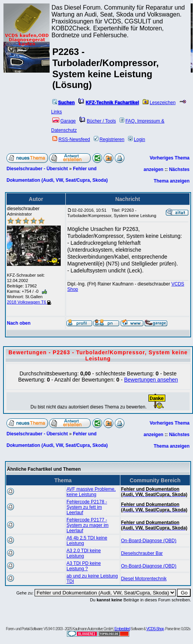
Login (136, 139)
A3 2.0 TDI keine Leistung (84, 553)
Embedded (122, 629)
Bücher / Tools (98, 121)
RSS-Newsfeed (71, 139)
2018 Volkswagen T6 (29, 302)
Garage (64, 121)
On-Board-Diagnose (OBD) (149, 541)
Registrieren (109, 139)
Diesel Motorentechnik (144, 579)
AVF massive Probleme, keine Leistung (91, 492)
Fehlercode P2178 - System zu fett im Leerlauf (87, 507)
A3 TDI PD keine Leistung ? (84, 566)
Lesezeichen (159, 103)
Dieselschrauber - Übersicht (37, 169)
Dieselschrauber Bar (142, 553)
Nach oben (19, 323)
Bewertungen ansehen (151, 380)
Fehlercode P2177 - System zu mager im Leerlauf (87, 525)
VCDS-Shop (155, 629)
